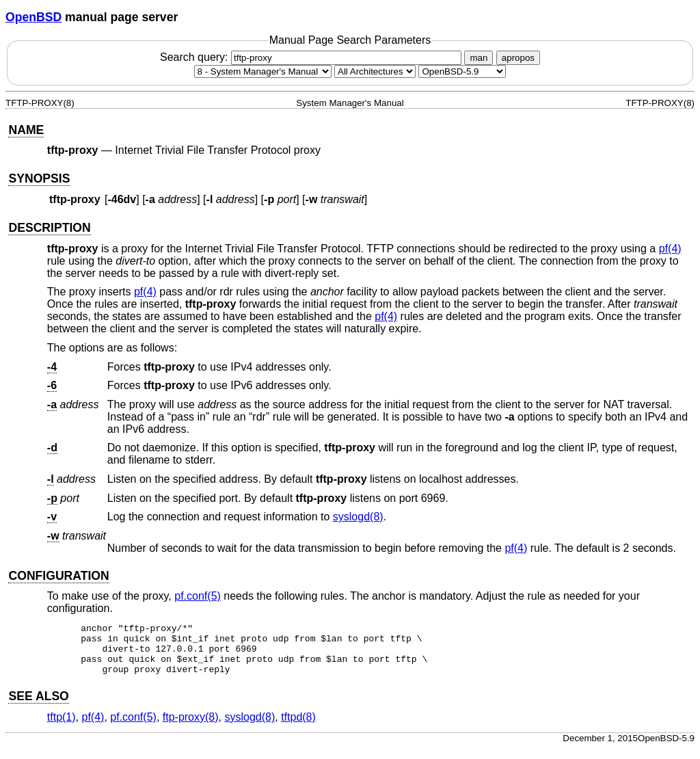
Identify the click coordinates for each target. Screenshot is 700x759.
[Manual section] (263, 71)
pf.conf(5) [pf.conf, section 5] (198, 596)
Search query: (312, 57)
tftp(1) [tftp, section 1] (62, 727)
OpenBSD (33, 17)
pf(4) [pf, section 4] (670, 249)
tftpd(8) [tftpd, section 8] (298, 727)
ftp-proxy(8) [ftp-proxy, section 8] (191, 727)
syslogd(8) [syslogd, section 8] (358, 517)
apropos (518, 58)
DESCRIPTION (49, 228)
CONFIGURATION (58, 576)
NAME (26, 130)
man (479, 58)
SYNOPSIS (39, 178)
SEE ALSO (38, 706)
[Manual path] (462, 71)
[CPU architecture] (375, 71)
